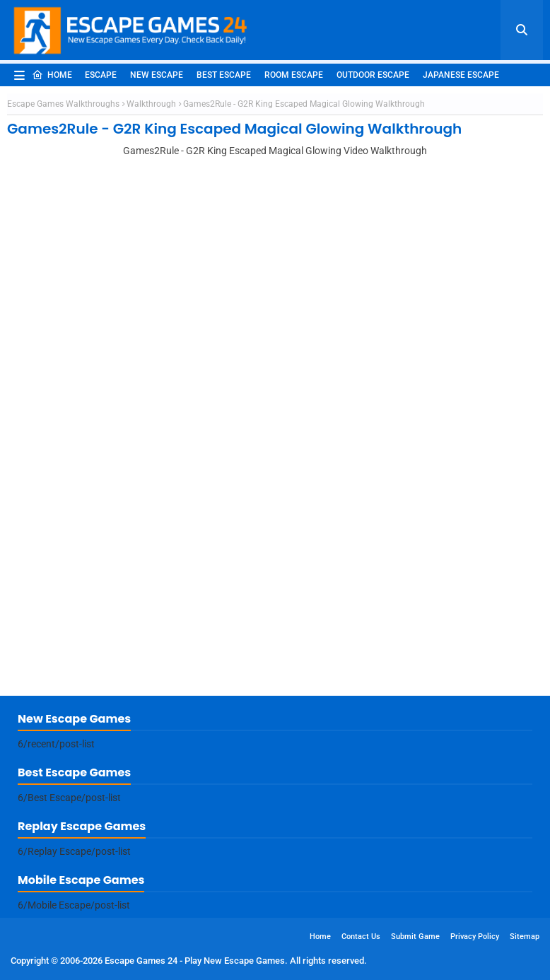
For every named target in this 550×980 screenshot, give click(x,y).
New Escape (157, 75)
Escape (101, 75)
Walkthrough (151, 104)
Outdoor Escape (373, 75)
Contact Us (361, 937)
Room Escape (294, 75)
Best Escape (224, 75)
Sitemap (525, 937)
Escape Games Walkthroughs (63, 104)
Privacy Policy (475, 937)
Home (52, 75)
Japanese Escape (461, 75)
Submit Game (415, 937)
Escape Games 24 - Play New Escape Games (195, 961)
